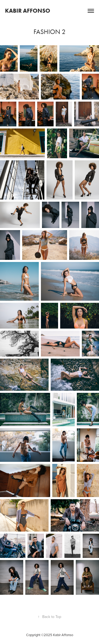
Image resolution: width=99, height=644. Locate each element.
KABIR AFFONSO (28, 11)
